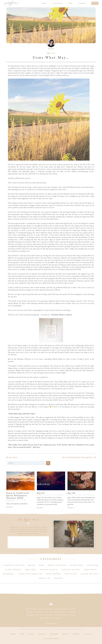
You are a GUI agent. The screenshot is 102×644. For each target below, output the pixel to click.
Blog (70, 3)
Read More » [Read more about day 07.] (41, 508)
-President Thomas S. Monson (61, 315)
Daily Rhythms (54, 574)
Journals (82, 3)
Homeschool (90, 570)
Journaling (93, 565)
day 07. (41, 493)
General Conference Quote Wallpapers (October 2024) (18, 495)
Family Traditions (57, 565)
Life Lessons (71, 574)
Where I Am (45, 578)
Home (44, 3)
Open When (31, 570)
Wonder (76, 634)
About (31, 634)
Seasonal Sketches (71, 570)
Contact (42, 634)
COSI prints (57, 3)
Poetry (32, 565)
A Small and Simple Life (30, 574)
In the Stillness (13, 570)
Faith (42, 565)
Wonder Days (77, 565)
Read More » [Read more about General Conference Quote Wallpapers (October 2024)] (10, 507)
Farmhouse (8, 574)
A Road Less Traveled (14, 565)
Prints (65, 634)
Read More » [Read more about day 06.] (71, 508)
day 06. (72, 493)
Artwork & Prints (49, 570)
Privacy (88, 634)
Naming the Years (90, 574)
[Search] (48, 463)
